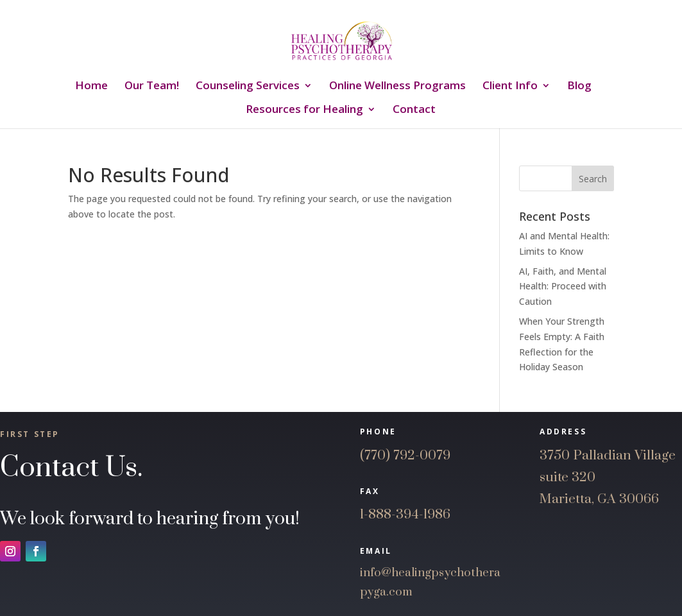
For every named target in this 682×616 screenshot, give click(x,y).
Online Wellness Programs (397, 87)
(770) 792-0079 (405, 456)
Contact (414, 110)
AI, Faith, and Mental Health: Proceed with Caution (563, 287)
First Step (30, 434)
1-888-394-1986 (405, 515)
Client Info (510, 87)
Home (91, 87)
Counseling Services (248, 87)
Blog (579, 87)
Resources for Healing (304, 110)
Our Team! (152, 87)
